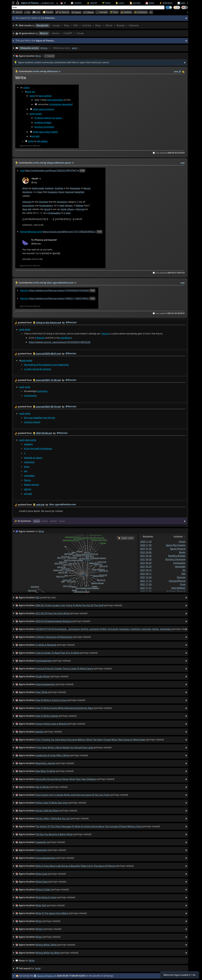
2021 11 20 (146, 584)
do (33, 92)
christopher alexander (61, 104)
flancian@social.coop (31, 232)
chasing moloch (32, 422)
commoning (30, 396)
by (100, 323)
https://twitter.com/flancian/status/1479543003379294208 (59, 290)
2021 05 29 (146, 567)
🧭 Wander (48, 12)
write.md (38, 71)
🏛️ (35, 976)
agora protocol (47, 109)
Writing (44, 48)
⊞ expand (76, 12)
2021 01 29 (146, 549)
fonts (27, 467)
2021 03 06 (146, 552)
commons (42, 391)
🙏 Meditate (126, 12)
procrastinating (55, 100)
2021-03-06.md (44, 433)
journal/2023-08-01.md (48, 354)
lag (26, 471)
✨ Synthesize (141, 12)
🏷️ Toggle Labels (126, 538)
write (74, 48)
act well (28, 494)
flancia (27, 480)
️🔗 (180, 71)
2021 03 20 (146, 556)
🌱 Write (114, 12)
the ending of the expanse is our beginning (46, 365)
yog (22, 170)
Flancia (105, 334)
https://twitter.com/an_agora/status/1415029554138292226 (60, 342)
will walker (42, 141)
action (26, 87)
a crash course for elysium (38, 369)
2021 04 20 (146, 559)
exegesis (28, 444)
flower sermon (32, 485)
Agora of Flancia (45, 976)
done (28, 440)
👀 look (36, 12)
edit (38, 136)
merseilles (29, 476)
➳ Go (27, 12)
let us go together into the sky (40, 418)
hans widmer (45, 96)
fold (82, 171)
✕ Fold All (49, 56)
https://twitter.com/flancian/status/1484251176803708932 (59, 299)
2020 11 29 (146, 542)
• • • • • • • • (78, 25)
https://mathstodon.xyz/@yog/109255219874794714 (52, 170)
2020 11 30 (146, 545)
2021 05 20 (146, 563)
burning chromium (44, 127)
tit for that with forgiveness (38, 449)
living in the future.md (49, 323)
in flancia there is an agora (48, 118)
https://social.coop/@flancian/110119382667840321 (69, 232)
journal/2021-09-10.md (48, 407)
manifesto (65, 338)
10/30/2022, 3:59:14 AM (33, 225)
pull (33, 136)
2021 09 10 (146, 570)
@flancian (71, 322)
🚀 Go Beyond (62, 12)
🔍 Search (17, 12)
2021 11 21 (146, 588)
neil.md (40, 505)
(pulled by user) (101, 598)
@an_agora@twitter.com (63, 504)
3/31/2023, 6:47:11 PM (32, 259)
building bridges (43, 122)
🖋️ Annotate (102, 12)
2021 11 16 (146, 581)
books (39, 114)
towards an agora (33, 458)
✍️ (183, 71)
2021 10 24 (146, 577)
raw (176, 71)
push (29, 92)
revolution (29, 462)
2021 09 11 (146, 574)
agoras (28, 489)
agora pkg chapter (48, 132)
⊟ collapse (89, 12)
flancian (24, 290)
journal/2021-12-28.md (48, 380)
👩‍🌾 (17, 71)
